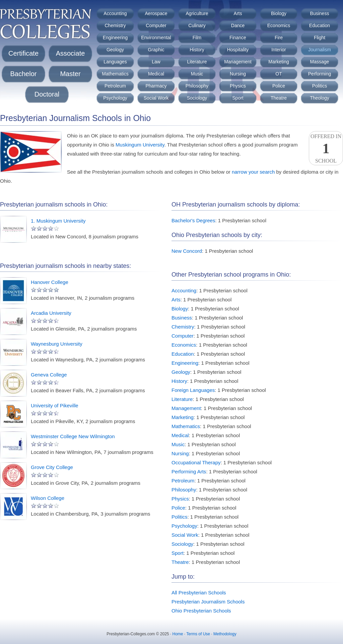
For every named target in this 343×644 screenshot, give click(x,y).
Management (238, 62)
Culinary (197, 25)
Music (197, 74)
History (197, 50)
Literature (197, 62)
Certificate (23, 53)
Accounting (115, 13)
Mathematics (115, 74)
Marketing (279, 62)
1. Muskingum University (58, 221)
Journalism (320, 50)
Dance (238, 25)
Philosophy (197, 86)
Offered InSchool (326, 149)
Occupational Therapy (196, 462)
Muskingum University (140, 145)
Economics (279, 25)
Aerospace (156, 13)
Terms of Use (198, 634)
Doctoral (47, 94)
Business (320, 13)
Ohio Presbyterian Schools (201, 611)
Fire (279, 38)
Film (197, 38)
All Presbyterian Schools (199, 593)
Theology (320, 98)
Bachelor (24, 74)
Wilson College (48, 498)
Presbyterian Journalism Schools (208, 602)
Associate (71, 53)
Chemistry (115, 25)
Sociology (197, 98)
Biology (279, 13)
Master (70, 74)
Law (156, 62)
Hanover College (50, 282)
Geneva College (49, 375)
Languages (115, 62)
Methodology (225, 634)
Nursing (238, 74)
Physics (238, 86)
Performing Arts (189, 472)
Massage (320, 62)
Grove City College (52, 467)
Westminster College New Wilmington (73, 436)
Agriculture (197, 13)
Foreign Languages (193, 390)
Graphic (156, 50)
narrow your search (253, 172)
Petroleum (115, 86)
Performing (320, 74)
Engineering (115, 38)
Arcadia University (51, 313)
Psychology (115, 98)
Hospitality (238, 50)
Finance (238, 38)
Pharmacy (156, 86)
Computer (156, 25)
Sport (238, 98)
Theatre (279, 98)
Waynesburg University (57, 344)
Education (320, 25)
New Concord (187, 251)
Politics (320, 86)
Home (178, 634)
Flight (320, 38)
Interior (279, 50)
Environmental (156, 38)
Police (279, 86)
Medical (156, 74)
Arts (238, 13)
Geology (115, 50)
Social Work (156, 98)
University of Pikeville (55, 405)
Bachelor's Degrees (193, 220)
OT (279, 74)
